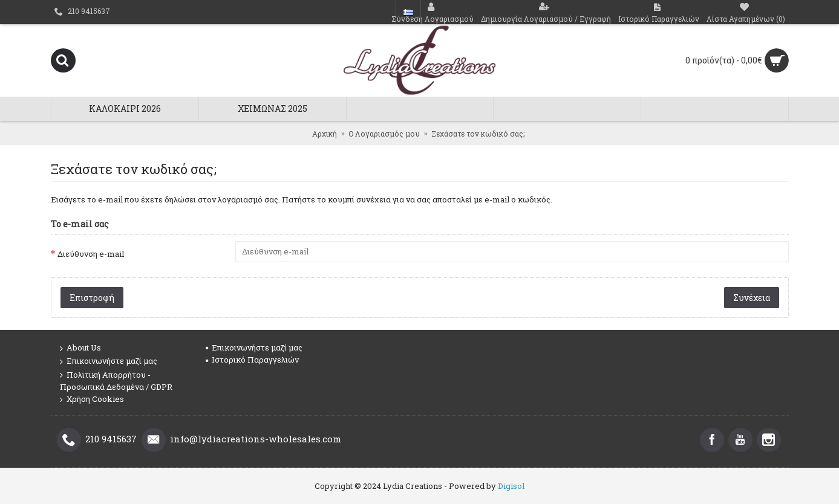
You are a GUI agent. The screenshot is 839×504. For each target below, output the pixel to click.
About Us (80, 348)
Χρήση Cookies (92, 399)
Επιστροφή (92, 298)
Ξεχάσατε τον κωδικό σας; (478, 134)
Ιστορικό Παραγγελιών (252, 360)
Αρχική (325, 134)
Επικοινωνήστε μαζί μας (109, 361)
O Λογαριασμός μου (384, 134)
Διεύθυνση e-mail (91, 254)
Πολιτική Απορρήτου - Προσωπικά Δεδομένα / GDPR (116, 381)
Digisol (511, 486)
